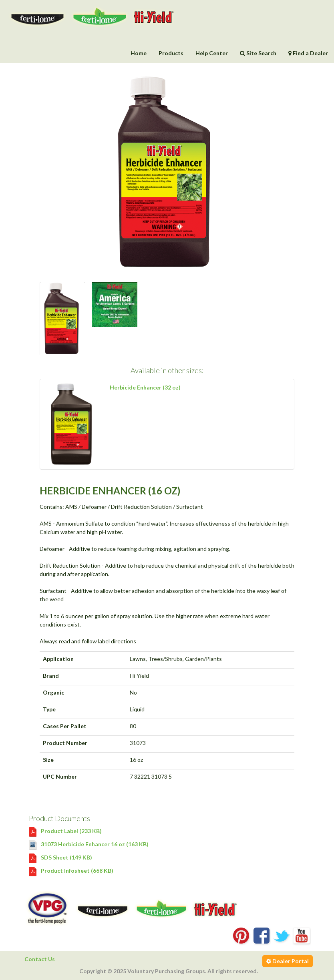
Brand (51, 676)
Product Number (65, 743)
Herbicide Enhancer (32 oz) (145, 387)
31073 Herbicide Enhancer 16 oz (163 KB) (89, 844)
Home (139, 53)
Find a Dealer (308, 53)
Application (58, 659)
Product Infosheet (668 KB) (71, 871)
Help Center (212, 53)
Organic (53, 692)
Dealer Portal (288, 961)
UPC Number (60, 776)
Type (49, 709)
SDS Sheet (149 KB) (60, 857)
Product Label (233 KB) (65, 831)
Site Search (258, 53)
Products (171, 53)
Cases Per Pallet (65, 726)
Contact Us (40, 959)
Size (48, 760)
